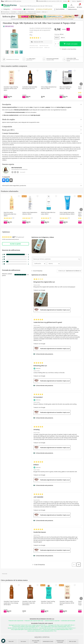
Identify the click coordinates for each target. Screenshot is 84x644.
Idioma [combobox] (54, 264)
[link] (13, 237)
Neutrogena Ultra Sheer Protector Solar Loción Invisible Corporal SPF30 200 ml (28, 625)
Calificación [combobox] (40, 264)
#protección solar (44, 46)
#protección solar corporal (36, 48)
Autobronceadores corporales (52, 621)
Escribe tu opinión (15, 244)
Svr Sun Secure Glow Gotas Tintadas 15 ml (65, 628)
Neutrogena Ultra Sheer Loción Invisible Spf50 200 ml (61, 625)
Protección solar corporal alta (16, 621)
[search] (65, 6)
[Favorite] (19, 71)
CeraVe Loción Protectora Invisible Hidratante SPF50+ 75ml (57, 630)
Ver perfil (23, 172)
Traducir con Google (39, 290)
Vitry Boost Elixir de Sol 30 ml (46, 628)
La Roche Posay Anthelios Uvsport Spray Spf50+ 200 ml (26, 627)
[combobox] (72, 271)
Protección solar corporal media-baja (34, 621)
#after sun (47, 48)
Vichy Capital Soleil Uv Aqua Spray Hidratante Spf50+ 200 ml (56, 627)
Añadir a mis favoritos (68, 49)
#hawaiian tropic (34, 46)
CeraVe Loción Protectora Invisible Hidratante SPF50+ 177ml (42, 631)
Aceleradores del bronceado (68, 621)
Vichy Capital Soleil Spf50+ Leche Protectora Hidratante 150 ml (26, 630)
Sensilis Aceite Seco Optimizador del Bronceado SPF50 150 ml (23, 628)
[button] (67, 1)
